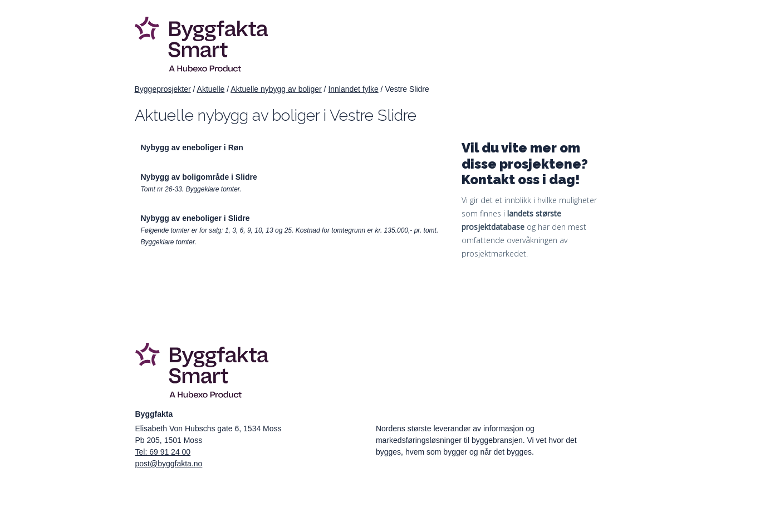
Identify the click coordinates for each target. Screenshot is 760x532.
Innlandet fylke (353, 89)
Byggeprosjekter (163, 89)
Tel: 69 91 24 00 (163, 452)
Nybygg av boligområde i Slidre (199, 177)
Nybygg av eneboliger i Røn (192, 147)
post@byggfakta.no (169, 464)
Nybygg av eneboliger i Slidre (195, 218)
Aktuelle (211, 89)
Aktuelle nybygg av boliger (276, 89)
